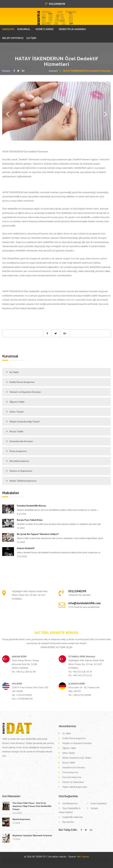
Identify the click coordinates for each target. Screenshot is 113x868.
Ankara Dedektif (26, 548)
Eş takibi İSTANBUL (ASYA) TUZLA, (56, 860)
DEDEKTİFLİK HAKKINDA (72, 29)
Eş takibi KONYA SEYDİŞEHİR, (27, 860)
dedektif (4, 859)
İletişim (94, 808)
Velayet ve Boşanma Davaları (25, 392)
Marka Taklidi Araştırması (23, 481)
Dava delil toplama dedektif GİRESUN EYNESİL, (59, 862)
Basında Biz (68, 822)
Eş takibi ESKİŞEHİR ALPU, (73, 860)
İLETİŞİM (31, 38)
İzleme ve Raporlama (21, 471)
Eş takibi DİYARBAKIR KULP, (18, 860)
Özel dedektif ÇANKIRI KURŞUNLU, (8, 860)
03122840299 (55, 4)
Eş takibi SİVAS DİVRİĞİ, (81, 860)
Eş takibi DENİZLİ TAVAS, (89, 860)
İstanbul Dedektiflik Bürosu (31, 506)
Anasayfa (53, 71)
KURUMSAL (24, 29)
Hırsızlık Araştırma (19, 461)
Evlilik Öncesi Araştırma (22, 382)
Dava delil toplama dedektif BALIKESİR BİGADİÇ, (44, 862)
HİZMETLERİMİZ (45, 29)
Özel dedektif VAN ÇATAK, (61, 859)
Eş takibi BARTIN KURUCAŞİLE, (36, 860)
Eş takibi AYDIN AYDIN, (65, 860)
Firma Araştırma (18, 451)
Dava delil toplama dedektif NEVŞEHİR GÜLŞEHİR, (25, 863)
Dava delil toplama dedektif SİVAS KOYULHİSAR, (74, 862)
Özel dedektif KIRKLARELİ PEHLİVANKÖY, (38, 859)
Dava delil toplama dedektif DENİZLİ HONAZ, (30, 862)
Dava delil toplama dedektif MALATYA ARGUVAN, (89, 862)
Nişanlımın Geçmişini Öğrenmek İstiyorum (32, 835)
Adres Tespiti (17, 412)
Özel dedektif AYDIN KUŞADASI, (92, 859)
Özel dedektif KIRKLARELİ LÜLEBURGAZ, (25, 859)
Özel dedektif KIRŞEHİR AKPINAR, (81, 859)
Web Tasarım (83, 857)
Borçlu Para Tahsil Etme (30, 520)
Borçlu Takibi (16, 431)
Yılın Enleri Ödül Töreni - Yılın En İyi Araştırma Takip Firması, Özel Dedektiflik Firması (32, 806)
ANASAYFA (8, 29)
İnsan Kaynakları (99, 803)
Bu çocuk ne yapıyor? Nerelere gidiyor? (38, 534)
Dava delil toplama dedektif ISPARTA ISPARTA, (10, 863)
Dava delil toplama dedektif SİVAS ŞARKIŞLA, (104, 862)
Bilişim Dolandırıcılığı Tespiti (25, 421)
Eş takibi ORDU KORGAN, (97, 860)
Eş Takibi (14, 372)
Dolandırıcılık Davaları (21, 441)
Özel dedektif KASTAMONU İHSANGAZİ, (11, 859)
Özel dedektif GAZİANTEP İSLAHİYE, (50, 859)
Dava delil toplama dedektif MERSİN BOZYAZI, (15, 862)
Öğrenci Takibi (17, 402)
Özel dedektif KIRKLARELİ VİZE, (70, 859)
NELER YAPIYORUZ (13, 38)
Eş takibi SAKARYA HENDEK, (46, 860)
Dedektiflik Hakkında (72, 817)
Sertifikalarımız (70, 803)
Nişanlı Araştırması (21, 819)
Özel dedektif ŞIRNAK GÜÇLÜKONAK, (103, 859)
